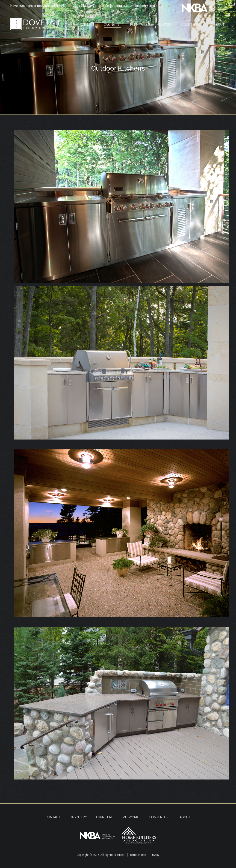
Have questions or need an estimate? (37, 6)
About (219, 25)
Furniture (139, 25)
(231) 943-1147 (83, 6)
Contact (87, 25)
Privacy (155, 855)
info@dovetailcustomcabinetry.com (129, 6)
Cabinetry (112, 25)
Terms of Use (138, 855)
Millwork (164, 25)
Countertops (193, 25)
